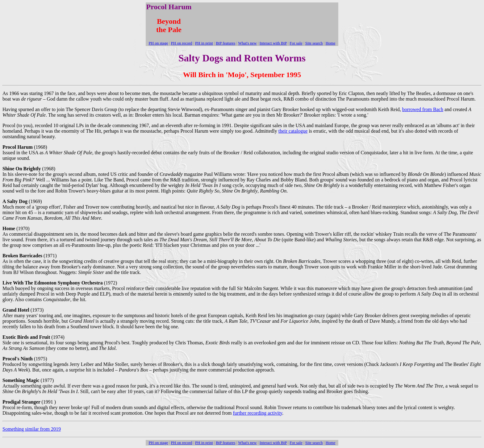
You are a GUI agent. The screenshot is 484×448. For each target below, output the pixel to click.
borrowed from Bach (423, 109)
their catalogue (293, 131)
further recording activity (257, 413)
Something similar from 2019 (32, 429)
